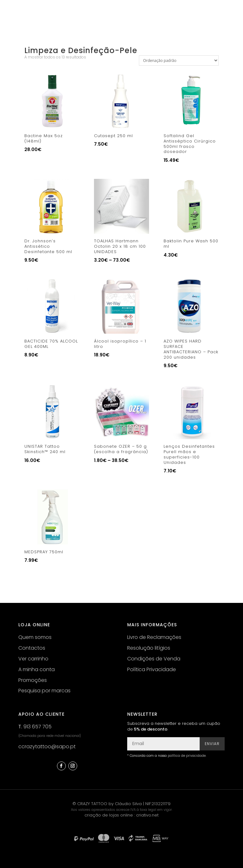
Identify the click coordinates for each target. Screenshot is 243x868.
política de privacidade (187, 756)
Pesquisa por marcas (44, 691)
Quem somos (35, 637)
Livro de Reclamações (154, 637)
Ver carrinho (33, 659)
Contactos (32, 648)
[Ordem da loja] (179, 61)
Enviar (212, 744)
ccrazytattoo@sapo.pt (47, 747)
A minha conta (37, 669)
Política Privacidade (152, 669)
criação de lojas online (109, 815)
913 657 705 (37, 727)
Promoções (33, 680)
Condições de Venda (154, 659)
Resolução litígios (149, 648)
